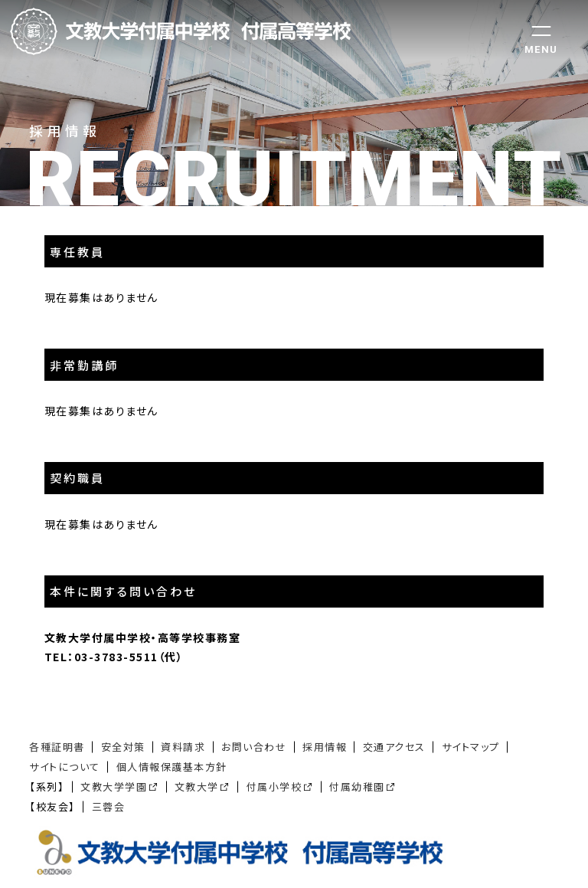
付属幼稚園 (357, 786)
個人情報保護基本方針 (172, 767)
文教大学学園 (114, 786)
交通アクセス (394, 747)
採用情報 (325, 747)
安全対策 (123, 747)
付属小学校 (274, 786)
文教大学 (197, 786)
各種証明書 (57, 747)
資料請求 (183, 747)
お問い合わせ (254, 747)
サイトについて (65, 767)
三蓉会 (109, 806)
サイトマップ (471, 747)
